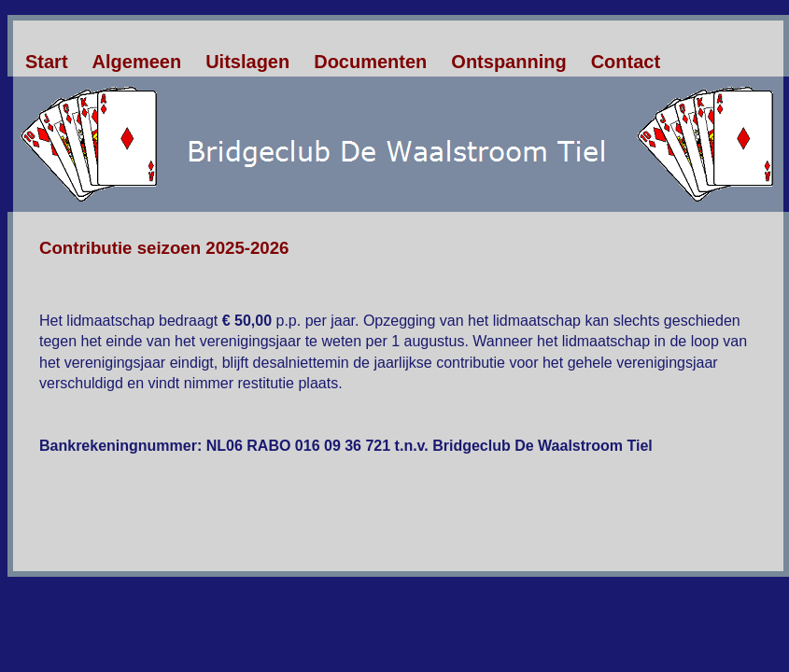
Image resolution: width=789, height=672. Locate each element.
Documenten (370, 62)
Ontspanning (508, 62)
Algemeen (137, 62)
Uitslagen (247, 62)
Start (47, 62)
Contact (626, 62)
